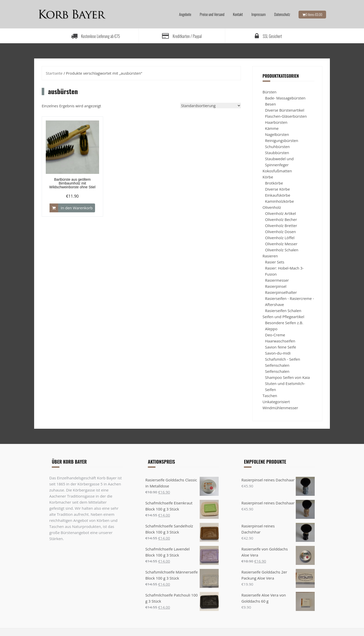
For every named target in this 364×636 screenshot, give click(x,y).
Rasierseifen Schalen (283, 311)
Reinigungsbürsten (282, 140)
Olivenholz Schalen (282, 250)
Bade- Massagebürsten (285, 98)
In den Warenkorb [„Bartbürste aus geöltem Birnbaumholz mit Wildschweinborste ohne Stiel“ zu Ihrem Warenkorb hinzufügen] (77, 208)
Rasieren (270, 256)
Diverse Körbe (278, 189)
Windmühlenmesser (280, 408)
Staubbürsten (277, 153)
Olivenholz (272, 207)
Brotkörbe (274, 183)
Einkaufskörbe (278, 195)
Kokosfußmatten (277, 171)
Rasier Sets (275, 262)
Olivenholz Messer (281, 244)
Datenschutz (282, 14)
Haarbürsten (276, 122)
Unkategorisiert (276, 402)
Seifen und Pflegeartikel (283, 317)
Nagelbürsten (277, 134)
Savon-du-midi (278, 353)
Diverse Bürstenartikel (285, 110)
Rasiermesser (277, 280)
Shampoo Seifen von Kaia (288, 377)
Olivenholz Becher (281, 219)
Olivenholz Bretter (281, 225)
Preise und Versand (212, 14)
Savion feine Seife (281, 347)
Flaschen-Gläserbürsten (286, 116)
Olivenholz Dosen (281, 232)
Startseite (54, 73)
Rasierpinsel (276, 286)
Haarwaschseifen (280, 341)
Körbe (268, 177)
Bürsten (270, 92)
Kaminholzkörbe (280, 201)
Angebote (185, 14)
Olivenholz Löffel (280, 238)
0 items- (314, 14)
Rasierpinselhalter (281, 292)
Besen (271, 104)
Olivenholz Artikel (281, 213)
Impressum (259, 14)
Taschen (270, 396)
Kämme (272, 128)
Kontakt (238, 14)
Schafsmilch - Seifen (283, 359)
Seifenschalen (277, 365)
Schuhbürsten (278, 147)
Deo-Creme (275, 335)
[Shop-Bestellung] (211, 106)
